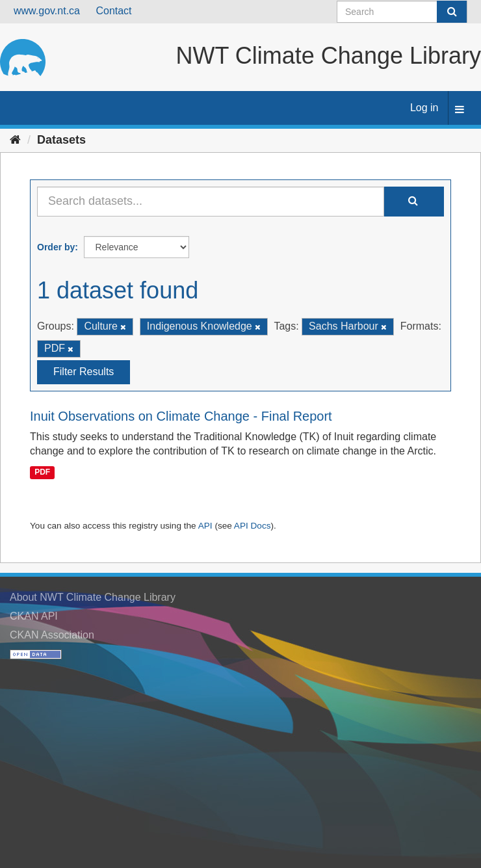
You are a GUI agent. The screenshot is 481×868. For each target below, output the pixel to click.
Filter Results (84, 372)
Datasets (61, 140)
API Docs (253, 526)
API (205, 526)
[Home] (15, 140)
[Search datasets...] (211, 202)
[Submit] (452, 12)
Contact (113, 11)
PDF (42, 472)
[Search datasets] (402, 12)
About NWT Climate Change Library (93, 597)
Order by (56, 247)
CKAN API (34, 616)
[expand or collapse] (460, 110)
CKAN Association (52, 635)
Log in (424, 108)
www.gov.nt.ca (47, 11)
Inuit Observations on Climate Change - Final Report (181, 416)
